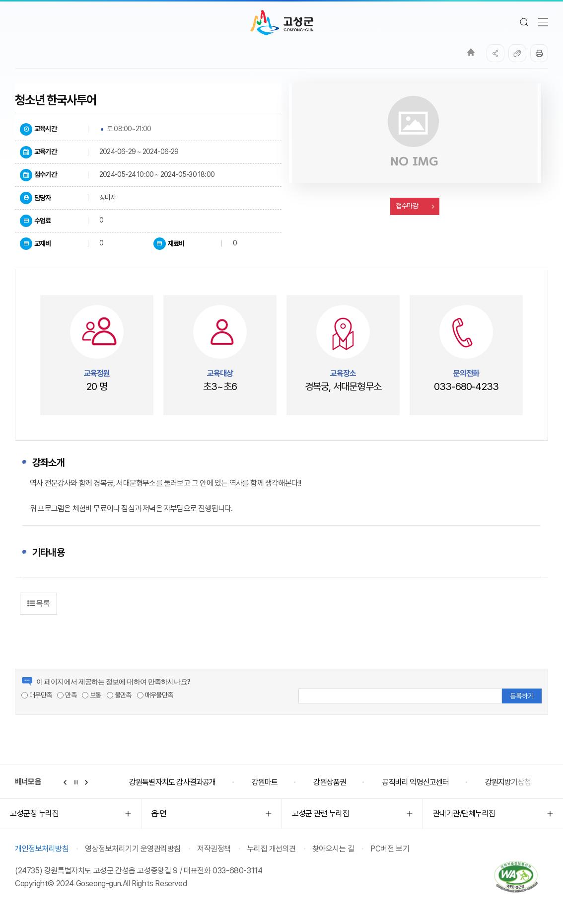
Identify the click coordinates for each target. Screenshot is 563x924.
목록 (38, 603)
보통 (92, 695)
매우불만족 (155, 695)
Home (471, 52)
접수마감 (415, 206)
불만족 (119, 695)
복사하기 (517, 53)
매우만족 (36, 695)
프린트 (539, 53)
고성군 (282, 23)
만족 (67, 695)
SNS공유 (495, 53)
